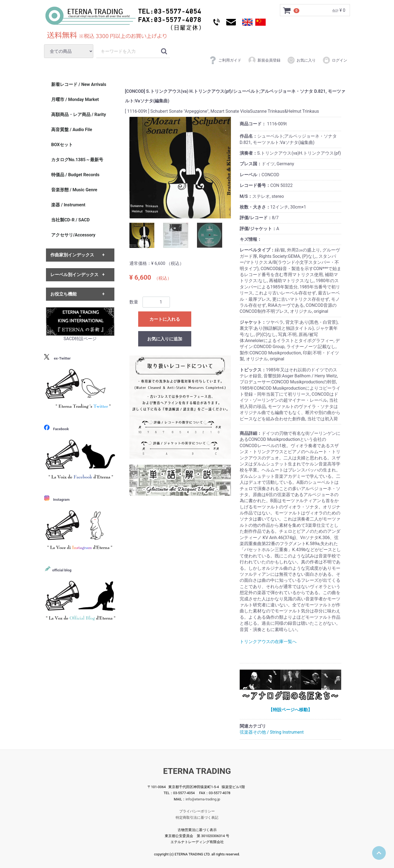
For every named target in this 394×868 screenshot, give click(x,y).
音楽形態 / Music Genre (74, 190)
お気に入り (301, 60)
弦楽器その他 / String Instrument (272, 732)
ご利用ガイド (225, 60)
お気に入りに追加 (165, 339)
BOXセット (62, 145)
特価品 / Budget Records (75, 175)
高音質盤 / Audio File (72, 130)
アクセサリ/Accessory (73, 235)
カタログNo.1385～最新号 (77, 160)
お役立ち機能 (63, 294)
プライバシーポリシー (197, 811)
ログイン (335, 60)
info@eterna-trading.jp (203, 799)
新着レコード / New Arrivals (79, 84)
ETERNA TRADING (197, 771)
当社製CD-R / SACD (70, 220)
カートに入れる (165, 319)
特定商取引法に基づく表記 (197, 818)
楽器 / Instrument (68, 205)
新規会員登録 (264, 60)
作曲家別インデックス (72, 255)
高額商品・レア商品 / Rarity (79, 115)
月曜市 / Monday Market (75, 99)
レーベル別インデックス (74, 275)
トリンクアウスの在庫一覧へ (268, 642)
